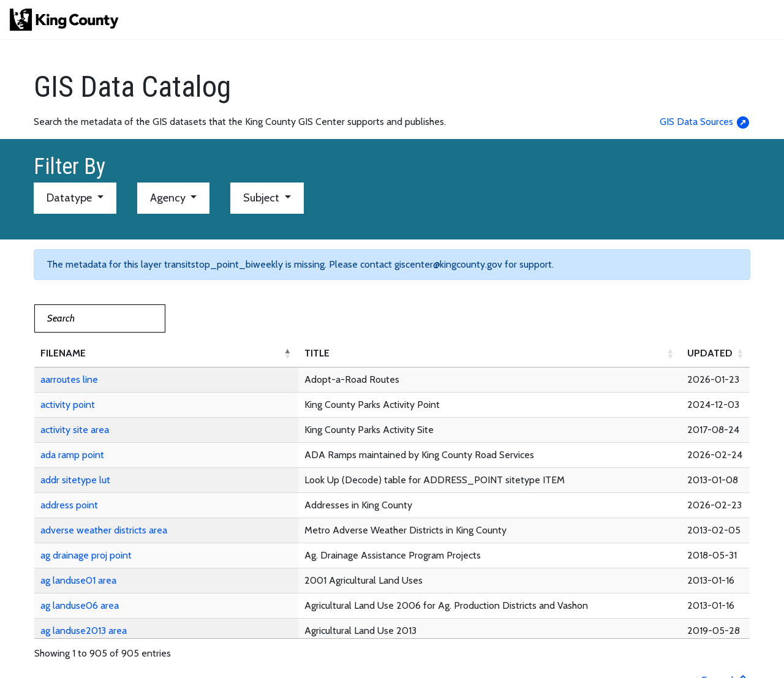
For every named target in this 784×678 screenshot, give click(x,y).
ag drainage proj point (86, 555)
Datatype (70, 198)
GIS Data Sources (705, 122)
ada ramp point (72, 455)
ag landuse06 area (80, 605)
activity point (68, 405)
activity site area (75, 430)
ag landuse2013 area (84, 631)
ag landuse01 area (78, 580)
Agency (169, 198)
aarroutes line (69, 379)
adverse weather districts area (104, 530)
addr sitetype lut (75, 480)
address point (69, 505)
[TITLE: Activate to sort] (490, 354)
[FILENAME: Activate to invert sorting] (166, 354)
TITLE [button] (317, 353)
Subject (262, 198)
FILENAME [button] (63, 353)
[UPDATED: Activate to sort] (716, 354)
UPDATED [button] (710, 353)
